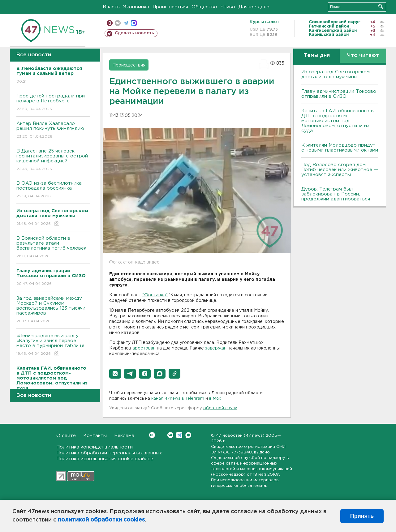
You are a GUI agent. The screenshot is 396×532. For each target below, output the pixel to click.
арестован (144, 348)
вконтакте (118, 23)
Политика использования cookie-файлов (105, 459)
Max (188, 435)
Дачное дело (254, 7)
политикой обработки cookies (101, 520)
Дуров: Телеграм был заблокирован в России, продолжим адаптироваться (336, 194)
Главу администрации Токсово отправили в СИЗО (339, 94)
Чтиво (228, 7)
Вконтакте (152, 435)
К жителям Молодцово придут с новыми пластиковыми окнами (340, 148)
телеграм (126, 23)
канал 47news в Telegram (178, 399)
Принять (362, 516)
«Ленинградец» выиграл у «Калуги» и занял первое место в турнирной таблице (53, 345)
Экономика (136, 7)
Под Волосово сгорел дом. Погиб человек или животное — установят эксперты (340, 170)
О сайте (66, 436)
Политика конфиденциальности (95, 447)
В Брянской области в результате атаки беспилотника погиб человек (53, 248)
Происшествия (170, 7)
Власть (111, 7)
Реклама (124, 436)
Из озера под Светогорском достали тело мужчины (336, 74)
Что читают (363, 56)
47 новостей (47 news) (240, 436)
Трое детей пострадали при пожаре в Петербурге (53, 103)
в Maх (215, 399)
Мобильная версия (110, 23)
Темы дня (317, 56)
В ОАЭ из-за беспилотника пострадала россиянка (53, 190)
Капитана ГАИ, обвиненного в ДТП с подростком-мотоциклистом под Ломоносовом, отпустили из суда (338, 121)
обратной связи (220, 408)
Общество (204, 7)
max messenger (134, 23)
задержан (216, 348)
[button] (115, 374)
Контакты (95, 436)
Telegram (179, 435)
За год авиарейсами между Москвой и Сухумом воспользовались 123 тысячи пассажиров (53, 310)
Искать (381, 6)
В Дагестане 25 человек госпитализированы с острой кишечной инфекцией (53, 160)
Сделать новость (134, 33)
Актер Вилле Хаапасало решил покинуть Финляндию (53, 130)
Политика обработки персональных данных (109, 453)
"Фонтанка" (155, 295)
